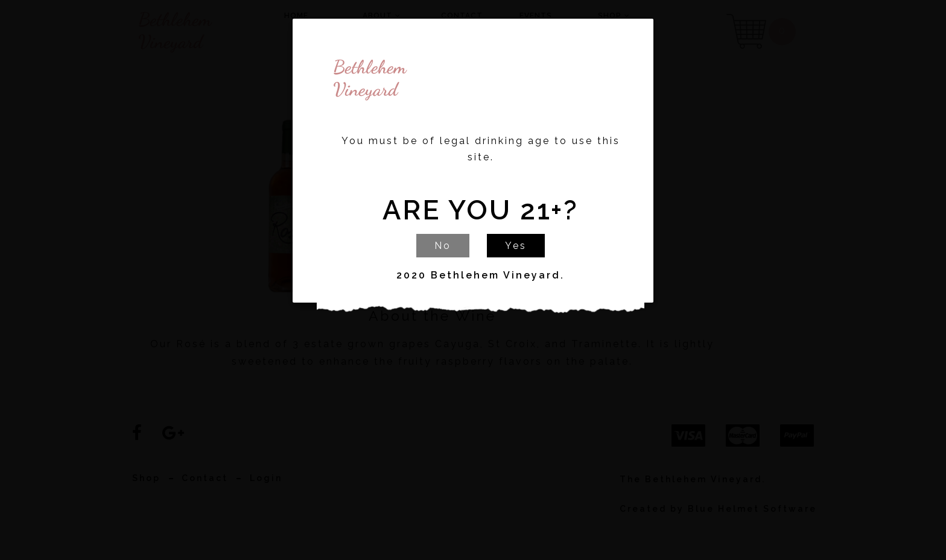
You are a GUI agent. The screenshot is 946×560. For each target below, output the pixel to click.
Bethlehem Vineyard (338, 79)
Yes (516, 246)
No (443, 246)
